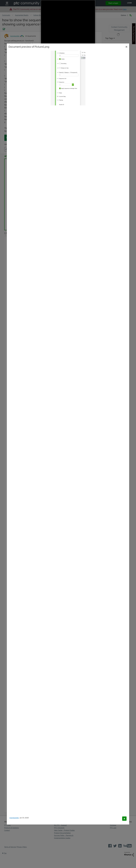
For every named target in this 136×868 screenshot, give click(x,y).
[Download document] (124, 819)
